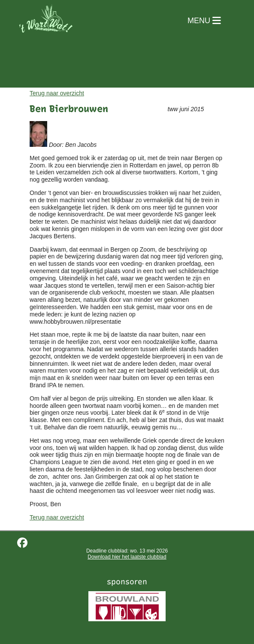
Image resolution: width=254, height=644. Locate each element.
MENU (204, 21)
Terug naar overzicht (57, 93)
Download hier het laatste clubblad (127, 557)
